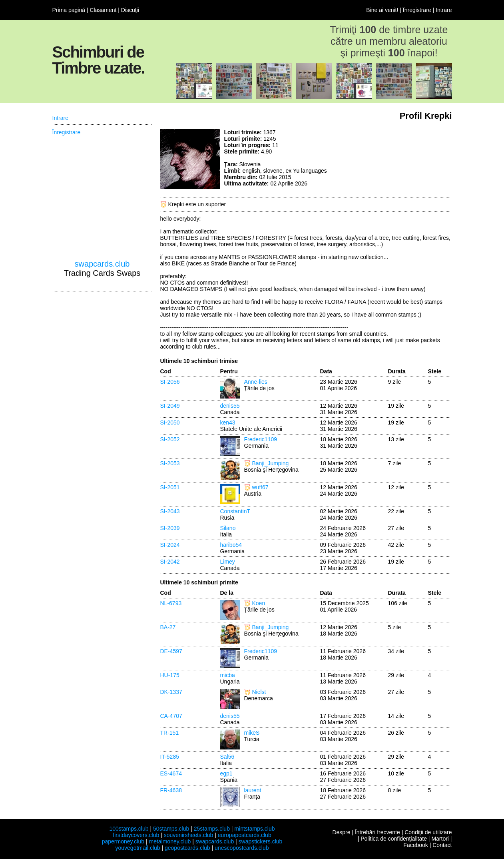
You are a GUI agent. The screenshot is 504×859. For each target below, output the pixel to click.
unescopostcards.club (242, 848)
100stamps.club (129, 829)
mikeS (252, 733)
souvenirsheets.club (189, 835)
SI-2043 (170, 511)
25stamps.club (212, 829)
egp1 (226, 773)
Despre (341, 832)
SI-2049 (170, 406)
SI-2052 (170, 439)
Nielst (259, 692)
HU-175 (170, 675)
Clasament (103, 10)
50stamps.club (171, 829)
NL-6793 (171, 603)
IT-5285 (170, 757)
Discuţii (130, 10)
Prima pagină (69, 10)
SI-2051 (170, 487)
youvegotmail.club (138, 848)
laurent (253, 790)
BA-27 (168, 627)
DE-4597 (171, 651)
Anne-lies (256, 382)
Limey (228, 562)
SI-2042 (170, 562)
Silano (228, 528)
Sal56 (227, 757)
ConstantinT (235, 511)
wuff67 (260, 487)
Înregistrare (417, 10)
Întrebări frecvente (378, 832)
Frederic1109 (261, 439)
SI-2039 (170, 528)
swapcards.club (102, 264)
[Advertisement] (392, 159)
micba (228, 675)
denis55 (230, 406)
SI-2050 (170, 423)
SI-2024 (170, 545)
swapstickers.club (261, 841)
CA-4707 (171, 716)
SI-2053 (170, 463)
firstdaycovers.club (136, 835)
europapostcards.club (245, 835)
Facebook (415, 845)
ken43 (228, 423)
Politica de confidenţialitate (394, 839)
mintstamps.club (254, 829)
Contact (442, 845)
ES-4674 (171, 773)
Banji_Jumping (271, 463)
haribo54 (231, 545)
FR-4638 (171, 790)
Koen (259, 603)
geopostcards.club (187, 848)
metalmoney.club (170, 841)
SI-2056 (170, 382)
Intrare (444, 10)
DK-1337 (171, 692)
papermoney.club (123, 841)
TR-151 (170, 733)
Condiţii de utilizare (428, 832)
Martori (440, 839)
